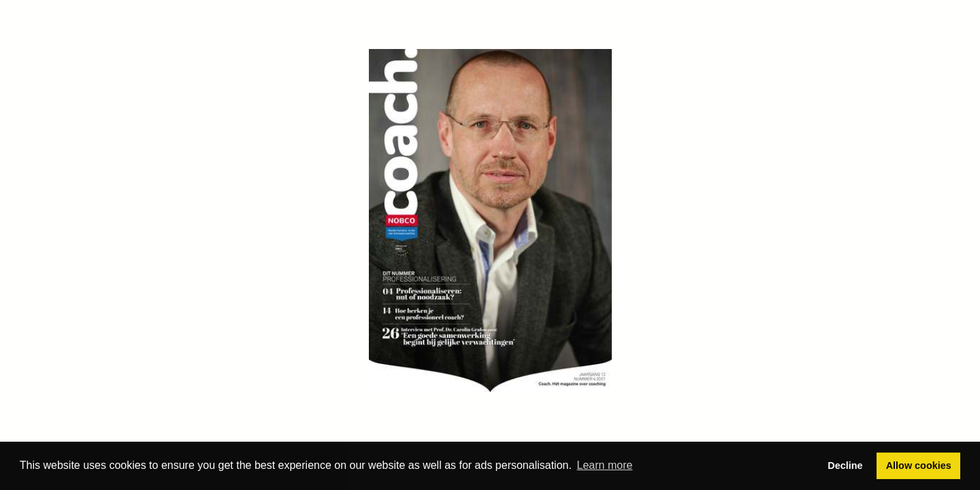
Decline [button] (845, 465)
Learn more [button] (605, 465)
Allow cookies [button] (919, 465)
